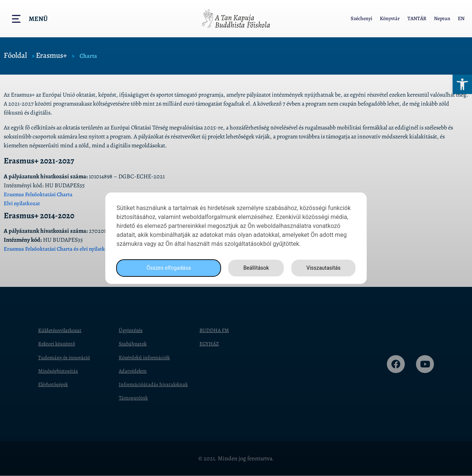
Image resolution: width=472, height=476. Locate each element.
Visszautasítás (322, 268)
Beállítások (254, 268)
